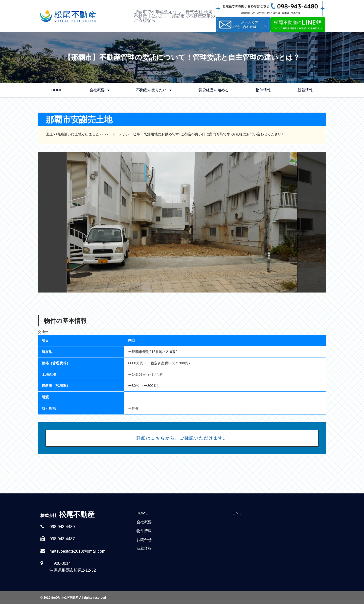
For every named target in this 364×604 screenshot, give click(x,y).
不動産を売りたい (154, 90)
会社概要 (99, 90)
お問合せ (144, 540)
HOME (57, 90)
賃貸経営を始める (214, 90)
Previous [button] (52, 222)
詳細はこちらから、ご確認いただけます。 (182, 438)
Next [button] (312, 222)
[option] (182, 222)
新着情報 (305, 90)
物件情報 (263, 90)
